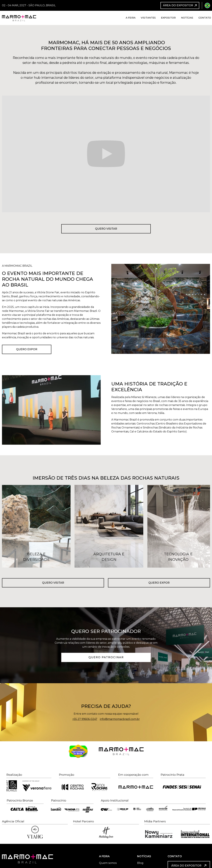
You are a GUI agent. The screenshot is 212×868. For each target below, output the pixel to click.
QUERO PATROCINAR (106, 657)
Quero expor (159, 583)
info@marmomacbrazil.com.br (120, 719)
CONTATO (175, 856)
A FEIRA (104, 856)
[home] (19, 18)
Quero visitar (106, 229)
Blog (140, 863)
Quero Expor (27, 349)
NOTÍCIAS (144, 856)
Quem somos (108, 863)
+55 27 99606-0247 (85, 719)
